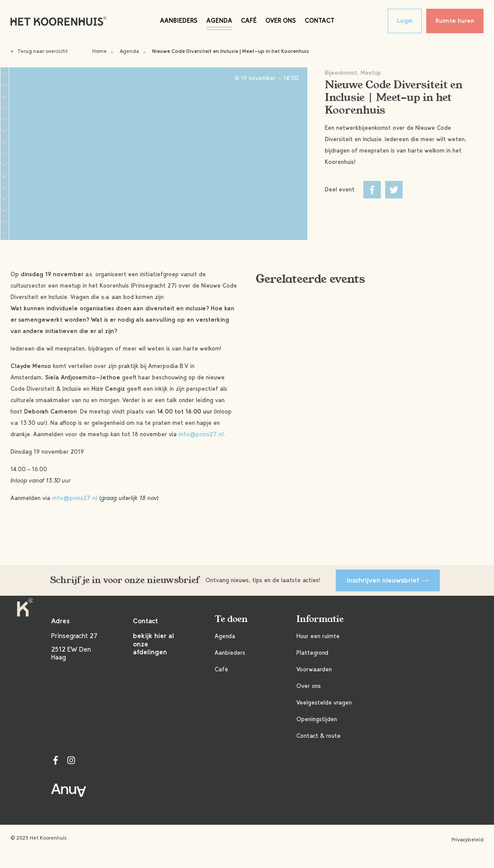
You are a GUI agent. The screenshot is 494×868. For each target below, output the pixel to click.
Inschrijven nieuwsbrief (388, 580)
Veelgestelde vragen (324, 703)
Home (99, 51)
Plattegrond (312, 653)
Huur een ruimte (318, 636)
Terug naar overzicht (39, 51)
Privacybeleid (468, 840)
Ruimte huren (455, 21)
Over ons (281, 21)
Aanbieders (179, 21)
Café (249, 21)
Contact (320, 21)
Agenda (219, 21)
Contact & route (318, 736)
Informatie (320, 619)
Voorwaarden (314, 669)
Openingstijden (317, 719)
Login (405, 21)
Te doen (231, 619)
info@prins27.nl (201, 434)
